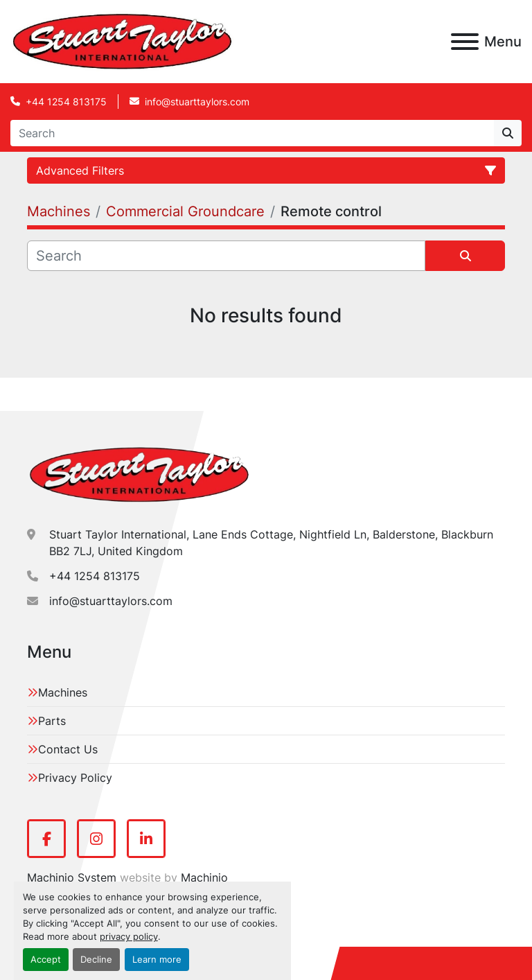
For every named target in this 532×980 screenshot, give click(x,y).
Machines (63, 692)
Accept (46, 960)
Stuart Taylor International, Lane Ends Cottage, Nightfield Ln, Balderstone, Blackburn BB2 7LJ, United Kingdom (271, 543)
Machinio (204, 877)
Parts (52, 721)
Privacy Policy (75, 778)
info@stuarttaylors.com (197, 102)
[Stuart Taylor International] (139, 473)
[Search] (252, 133)
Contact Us (68, 749)
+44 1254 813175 (66, 102)
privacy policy (129, 937)
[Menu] (465, 42)
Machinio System (72, 877)
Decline (96, 960)
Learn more (157, 960)
